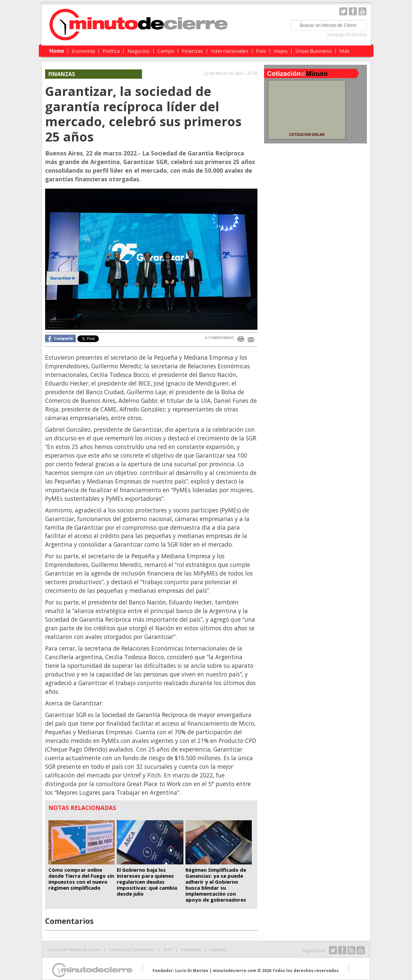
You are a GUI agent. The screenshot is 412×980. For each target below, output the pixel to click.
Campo (166, 51)
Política (111, 51)
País (261, 51)
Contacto (218, 950)
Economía (83, 51)
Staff (168, 950)
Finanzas (192, 51)
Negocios (138, 51)
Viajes (281, 51)
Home (57, 51)
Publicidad (191, 950)
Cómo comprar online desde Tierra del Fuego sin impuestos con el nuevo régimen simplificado (81, 879)
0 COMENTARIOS (219, 338)
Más (344, 51)
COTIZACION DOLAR (307, 134)
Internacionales (230, 51)
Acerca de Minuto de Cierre (74, 950)
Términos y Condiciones (132, 950)
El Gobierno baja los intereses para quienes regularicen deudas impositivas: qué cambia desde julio (147, 882)
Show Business (313, 51)
